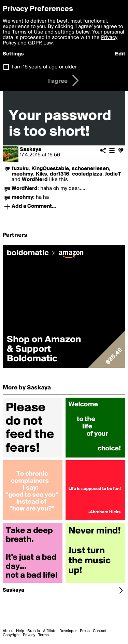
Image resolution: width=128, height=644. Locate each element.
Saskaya (31, 150)
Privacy (29, 635)
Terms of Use (28, 32)
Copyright (11, 635)
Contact (100, 631)
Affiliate (50, 631)
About (8, 631)
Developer (68, 631)
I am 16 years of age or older (44, 67)
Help (20, 631)
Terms (44, 635)
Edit (120, 54)
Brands (34, 631)
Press (85, 631)
